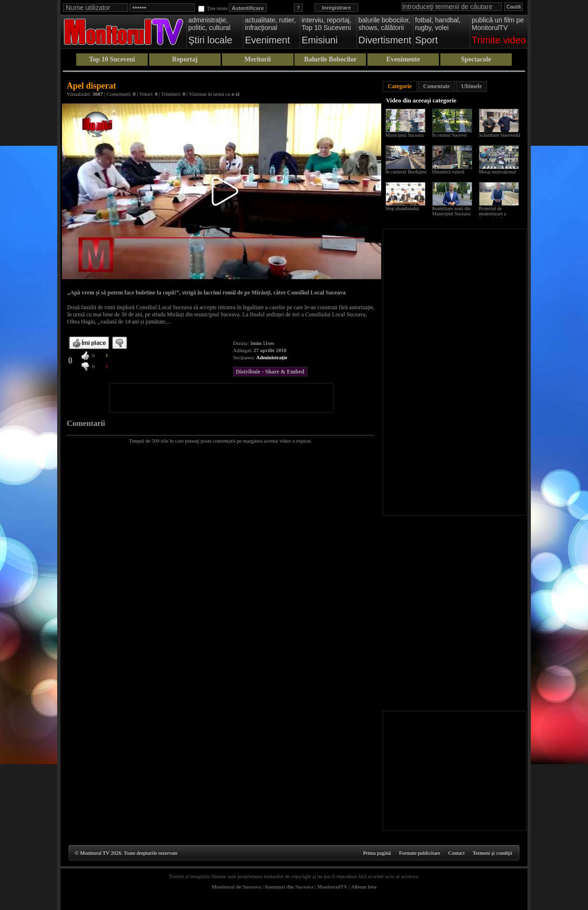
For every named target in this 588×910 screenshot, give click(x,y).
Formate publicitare (419, 853)
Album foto (364, 887)
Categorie (400, 86)
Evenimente (403, 59)
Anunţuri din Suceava (289, 887)
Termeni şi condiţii (492, 853)
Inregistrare (337, 8)
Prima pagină (377, 853)
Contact (456, 853)
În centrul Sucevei (450, 135)
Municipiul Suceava (405, 135)
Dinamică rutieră (448, 172)
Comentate (436, 86)
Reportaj (185, 59)
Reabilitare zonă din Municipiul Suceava (451, 211)
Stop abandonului (402, 208)
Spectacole (476, 59)
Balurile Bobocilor (330, 59)
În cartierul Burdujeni (406, 172)
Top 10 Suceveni (112, 59)
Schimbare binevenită (500, 135)
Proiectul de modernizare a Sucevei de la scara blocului (497, 216)
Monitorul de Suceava (236, 887)
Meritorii (258, 59)
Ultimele (471, 86)
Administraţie (272, 357)
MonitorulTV (332, 887)
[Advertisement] (222, 398)
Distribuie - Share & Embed (270, 372)
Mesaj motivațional (497, 172)
